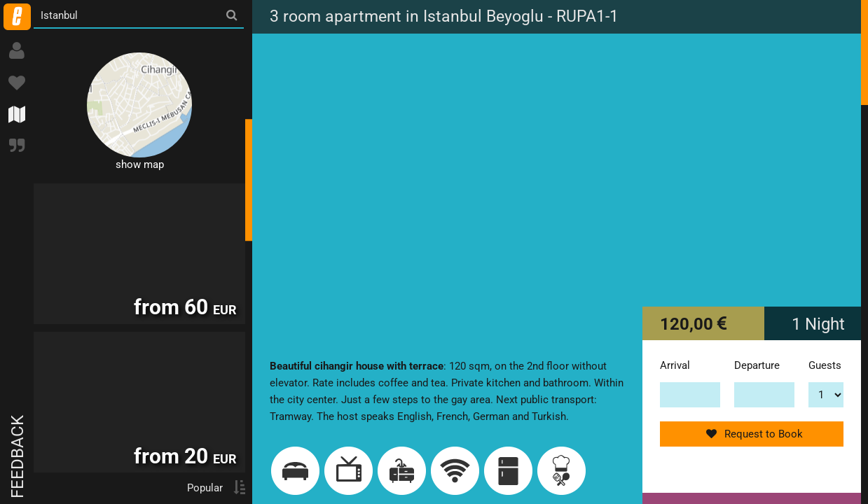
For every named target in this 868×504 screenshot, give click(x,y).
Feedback (18, 457)
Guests (825, 365)
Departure (757, 365)
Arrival (675, 365)
